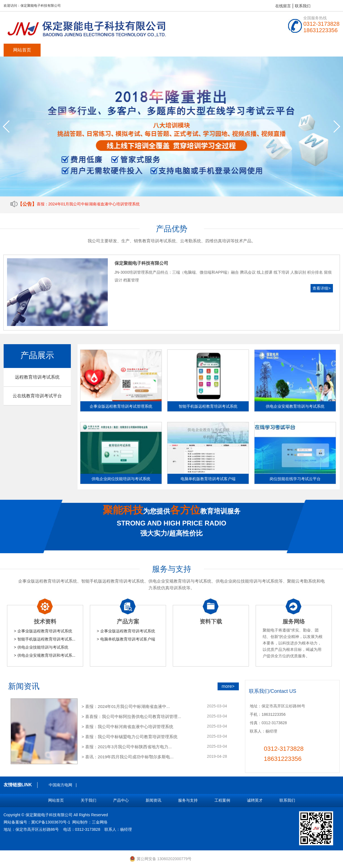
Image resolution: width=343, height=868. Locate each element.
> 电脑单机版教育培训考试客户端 (126, 639)
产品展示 (37, 355)
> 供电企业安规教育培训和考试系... (45, 655)
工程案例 (207, 50)
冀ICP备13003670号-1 (51, 822)
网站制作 (80, 822)
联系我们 (303, 6)
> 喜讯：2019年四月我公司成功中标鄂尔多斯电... (128, 757)
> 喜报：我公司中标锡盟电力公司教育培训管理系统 (129, 737)
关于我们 (59, 50)
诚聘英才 (244, 50)
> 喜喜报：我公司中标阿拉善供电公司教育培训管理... (131, 716)
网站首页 (22, 50)
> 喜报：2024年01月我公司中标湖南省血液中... (126, 706)
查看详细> (321, 288)
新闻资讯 (133, 50)
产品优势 (172, 229)
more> (228, 686)
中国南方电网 (60, 785)
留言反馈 (281, 50)
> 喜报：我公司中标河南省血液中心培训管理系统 (127, 727)
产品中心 (96, 50)
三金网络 (100, 822)
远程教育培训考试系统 (37, 377)
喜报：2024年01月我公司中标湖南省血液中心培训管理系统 (88, 204)
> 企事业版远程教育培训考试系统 (43, 631)
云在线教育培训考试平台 (37, 396)
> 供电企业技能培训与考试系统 (41, 647)
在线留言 (283, 6)
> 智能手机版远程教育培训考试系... (45, 639)
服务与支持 (170, 50)
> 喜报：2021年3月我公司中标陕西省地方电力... (127, 747)
